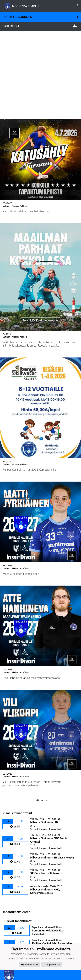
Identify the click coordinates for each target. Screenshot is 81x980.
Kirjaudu (40, 26)
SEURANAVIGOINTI (43, 5)
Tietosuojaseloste (13, 907)
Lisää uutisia (40, 720)
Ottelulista (10, 820)
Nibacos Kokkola (43, 17)
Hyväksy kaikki (30, 964)
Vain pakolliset (52, 964)
